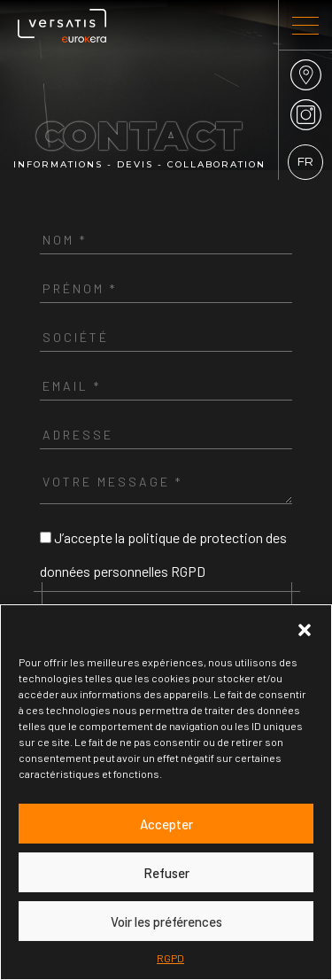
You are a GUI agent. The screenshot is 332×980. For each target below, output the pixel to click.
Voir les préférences (166, 922)
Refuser (166, 873)
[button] (305, 627)
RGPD (170, 958)
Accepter (166, 824)
